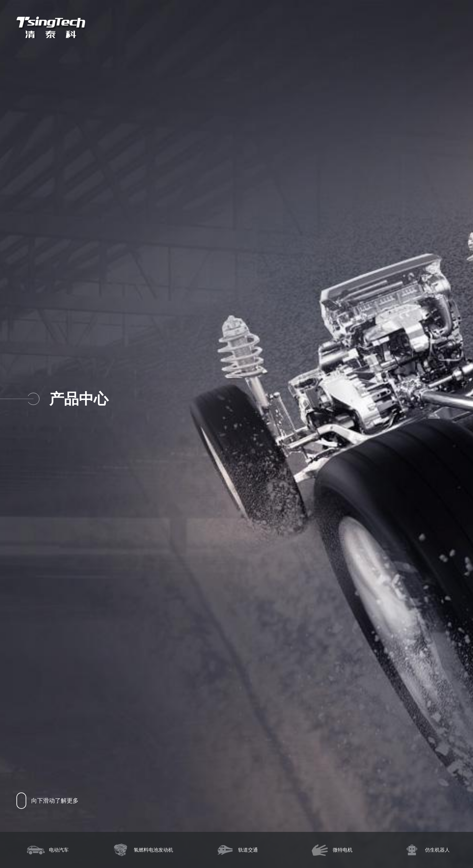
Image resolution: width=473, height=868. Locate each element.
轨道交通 (236, 850)
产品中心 (79, 399)
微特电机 (331, 850)
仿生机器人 (426, 850)
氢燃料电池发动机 (142, 850)
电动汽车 (47, 850)
